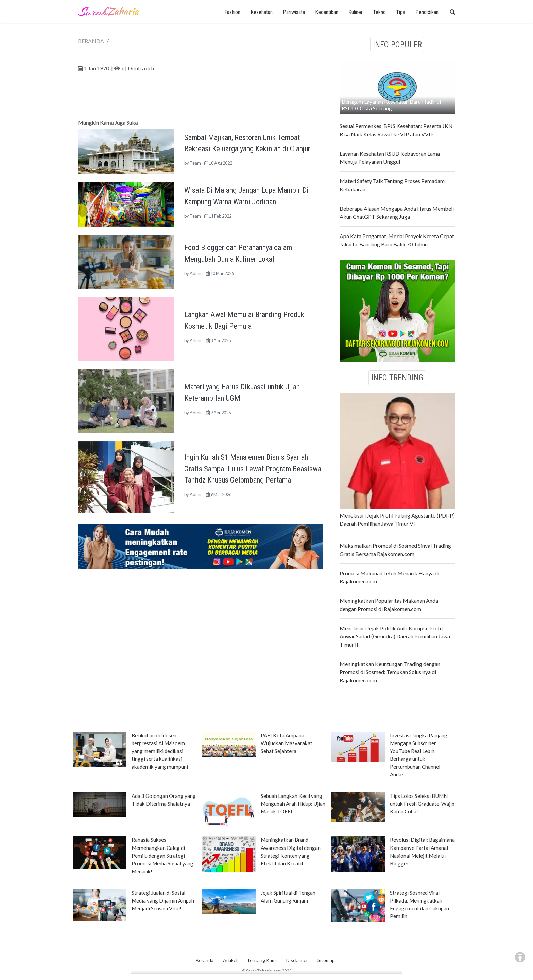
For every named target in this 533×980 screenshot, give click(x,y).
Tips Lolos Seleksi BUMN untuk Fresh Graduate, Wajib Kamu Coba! (422, 804)
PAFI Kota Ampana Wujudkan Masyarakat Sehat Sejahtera (287, 743)
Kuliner (356, 12)
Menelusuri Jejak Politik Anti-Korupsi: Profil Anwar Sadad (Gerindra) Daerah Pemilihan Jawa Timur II (395, 636)
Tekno (379, 12)
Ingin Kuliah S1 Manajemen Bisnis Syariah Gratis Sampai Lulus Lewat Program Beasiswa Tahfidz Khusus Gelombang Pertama (253, 468)
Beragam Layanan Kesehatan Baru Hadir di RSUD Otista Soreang (391, 105)
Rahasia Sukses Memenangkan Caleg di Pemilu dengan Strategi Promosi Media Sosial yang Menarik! (162, 855)
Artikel (230, 960)
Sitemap (326, 960)
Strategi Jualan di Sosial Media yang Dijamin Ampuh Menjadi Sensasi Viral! (163, 900)
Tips (401, 12)
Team (195, 163)
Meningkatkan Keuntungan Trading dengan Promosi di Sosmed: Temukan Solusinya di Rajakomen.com (390, 672)
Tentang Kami (262, 960)
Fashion (232, 12)
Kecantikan (327, 12)
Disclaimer (297, 960)
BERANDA (91, 41)
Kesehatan (262, 12)
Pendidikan (427, 12)
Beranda (205, 960)
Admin (196, 273)
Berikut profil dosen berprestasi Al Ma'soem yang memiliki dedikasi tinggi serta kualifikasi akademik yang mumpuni (160, 751)
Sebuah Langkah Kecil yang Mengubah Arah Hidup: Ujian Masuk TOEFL (293, 804)
